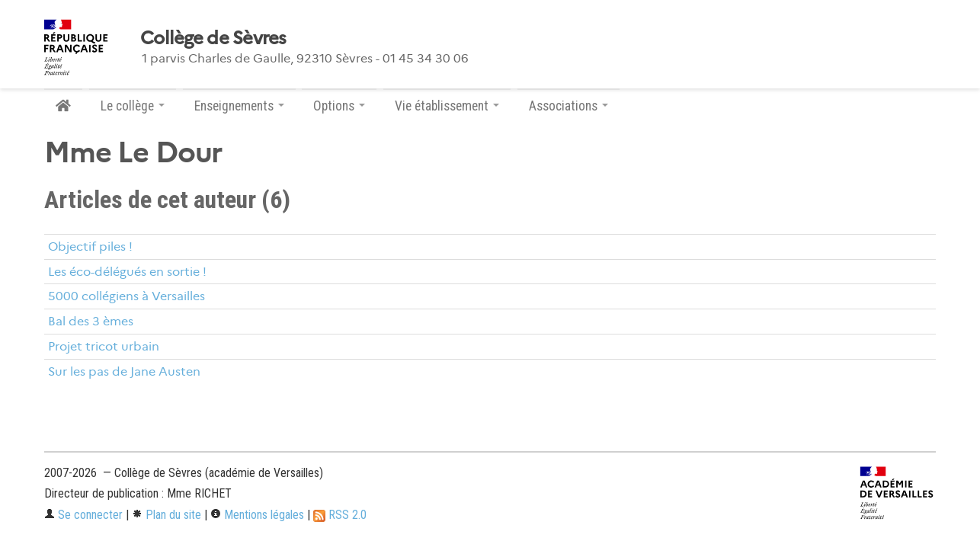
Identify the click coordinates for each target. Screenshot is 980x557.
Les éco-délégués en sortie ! (127, 272)
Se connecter (83, 515)
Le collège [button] (133, 106)
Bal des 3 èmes (91, 321)
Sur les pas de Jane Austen (124, 371)
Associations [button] (568, 106)
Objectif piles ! (90, 246)
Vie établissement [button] (447, 106)
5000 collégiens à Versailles (127, 296)
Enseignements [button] (239, 106)
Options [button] (339, 106)
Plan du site (167, 515)
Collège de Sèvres (213, 38)
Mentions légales (257, 515)
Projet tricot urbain (104, 346)
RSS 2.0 (340, 515)
